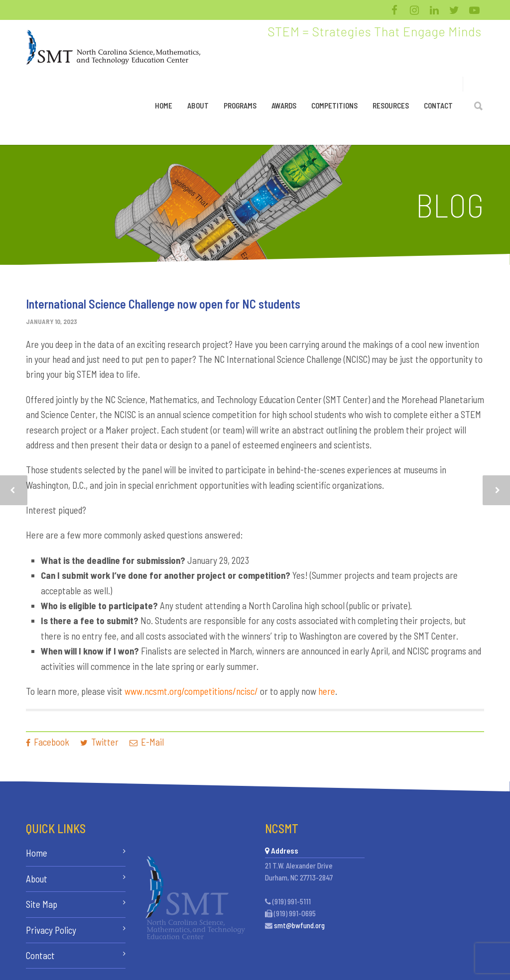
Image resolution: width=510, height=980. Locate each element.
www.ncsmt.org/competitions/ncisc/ (192, 691)
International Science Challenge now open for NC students (163, 304)
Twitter (99, 742)
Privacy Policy (51, 930)
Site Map (42, 904)
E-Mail (147, 742)
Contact (438, 106)
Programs (240, 106)
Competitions (334, 106)
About (198, 106)
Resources (391, 106)
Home (164, 106)
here (327, 691)
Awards (284, 106)
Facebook (48, 742)
